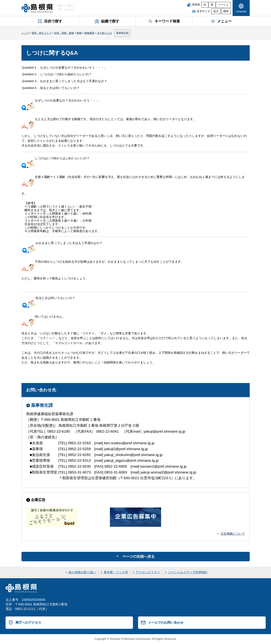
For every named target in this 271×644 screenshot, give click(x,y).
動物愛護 (89, 33)
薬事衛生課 (122, 33)
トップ (25, 33)
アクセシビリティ (148, 572)
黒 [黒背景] (212, 5)
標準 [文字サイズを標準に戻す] (226, 11)
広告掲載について (233, 534)
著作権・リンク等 (116, 572)
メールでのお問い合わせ (166, 623)
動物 (79, 33)
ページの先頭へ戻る (138, 556)
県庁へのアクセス (28, 623)
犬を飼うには (104, 33)
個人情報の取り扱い (82, 572)
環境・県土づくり (41, 33)
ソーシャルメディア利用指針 (188, 572)
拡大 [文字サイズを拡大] (216, 11)
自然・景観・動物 (64, 33)
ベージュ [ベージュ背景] (223, 5)
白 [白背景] (205, 5)
